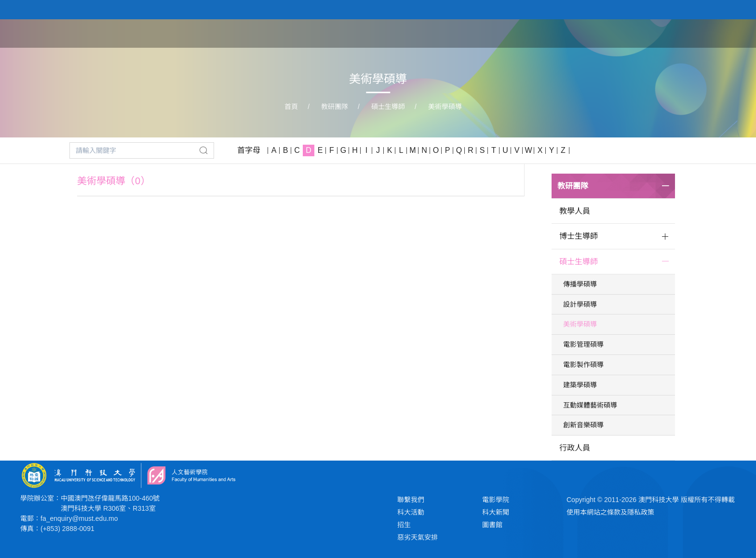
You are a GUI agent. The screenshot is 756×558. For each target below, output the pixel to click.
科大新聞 (496, 512)
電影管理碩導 (583, 344)
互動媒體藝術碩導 (590, 405)
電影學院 (496, 500)
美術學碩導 (445, 107)
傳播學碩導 (580, 284)
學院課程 (519, 33)
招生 (404, 525)
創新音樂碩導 (583, 425)
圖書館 (492, 525)
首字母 (249, 150)
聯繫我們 (411, 500)
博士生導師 (579, 236)
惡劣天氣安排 (418, 537)
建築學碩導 (580, 385)
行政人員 (575, 448)
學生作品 (617, 33)
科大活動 (411, 512)
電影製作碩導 (583, 365)
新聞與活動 (671, 33)
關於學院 (470, 33)
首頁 (429, 33)
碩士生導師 (388, 107)
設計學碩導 (580, 304)
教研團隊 (568, 33)
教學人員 (575, 211)
